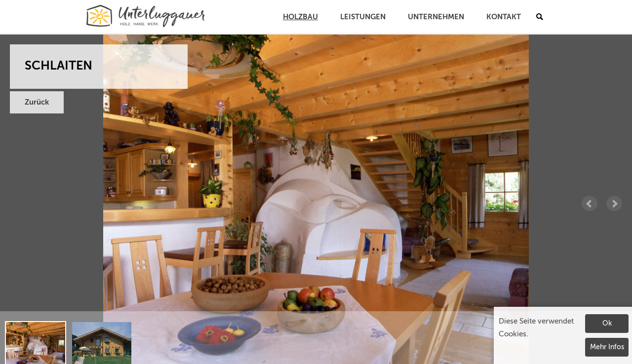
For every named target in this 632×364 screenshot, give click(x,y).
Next (614, 204)
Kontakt (504, 17)
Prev (590, 204)
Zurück (37, 102)
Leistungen (363, 17)
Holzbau (300, 17)
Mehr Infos (607, 347)
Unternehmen (436, 17)
